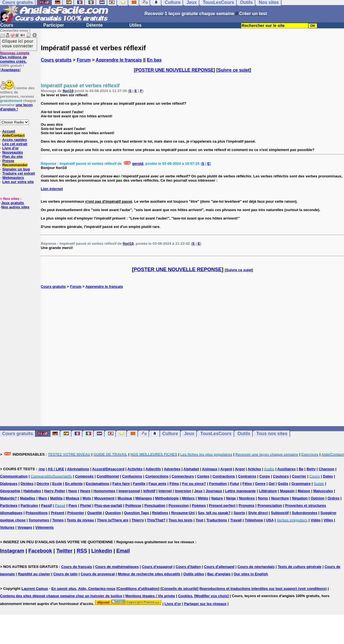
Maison (304, 491)
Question (113, 513)
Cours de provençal (98, 574)
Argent (226, 469)
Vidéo (315, 520)
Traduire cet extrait (19, 173)
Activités (135, 469)
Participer (54, 25)
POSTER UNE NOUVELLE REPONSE (175, 70)
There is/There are (113, 520)
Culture (170, 434)
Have (73, 491)
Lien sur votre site (18, 182)
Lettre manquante (240, 491)
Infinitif (149, 491)
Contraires (247, 476)
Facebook (40, 551)
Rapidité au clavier (34, 574)
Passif (46, 505)
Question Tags (136, 513)
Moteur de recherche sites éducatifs (149, 574)
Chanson (327, 469)
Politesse (133, 505)
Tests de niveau (81, 520)
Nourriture (280, 498)
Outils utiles (194, 574)
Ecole (57, 484)
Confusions (132, 476)
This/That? (156, 520)
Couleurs (281, 476)
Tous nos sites (272, 434)
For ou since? (194, 484)
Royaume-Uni (183, 513)
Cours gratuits (56, 60)
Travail (236, 520)
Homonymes (105, 491)
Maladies (28, 498)
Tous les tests (180, 520)
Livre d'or (11, 148)
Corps (265, 476)
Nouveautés (13, 152)
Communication (14, 476)
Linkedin (102, 551)
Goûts (283, 484)
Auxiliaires (286, 469)
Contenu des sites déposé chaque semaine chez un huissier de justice (61, 596)
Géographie (10, 491)
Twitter (64, 551)
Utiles (135, 25)
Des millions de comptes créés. (15, 57)
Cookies (185, 596)
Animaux (210, 469)
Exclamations (98, 484)
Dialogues (9, 484)
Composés (84, 476)
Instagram (12, 551)
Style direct (258, 513)
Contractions (224, 476)
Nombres (247, 498)
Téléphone (254, 520)
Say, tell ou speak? (214, 513)
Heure (85, 491)
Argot (240, 469)
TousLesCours (216, 434)
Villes (328, 520)
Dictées (27, 484)
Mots (87, 498)
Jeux (189, 434)
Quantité (95, 513)
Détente (95, 25)
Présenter (76, 513)
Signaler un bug (16, 169)
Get (272, 484)
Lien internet (52, 189)
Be (301, 469)
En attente (74, 484)
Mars (43, 498)
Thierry (138, 520)
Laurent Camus (35, 589)
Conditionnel (108, 476)
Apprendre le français (119, 60)
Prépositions (37, 513)
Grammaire (301, 484)
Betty (311, 469)
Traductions (217, 520)
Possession (178, 505)
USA (270, 520)
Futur (235, 484)
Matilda (56, 498)
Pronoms (246, 505)
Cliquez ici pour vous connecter (18, 43)
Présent (58, 513)
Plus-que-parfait (108, 505)
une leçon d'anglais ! (16, 107)
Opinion (317, 498)
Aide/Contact (13, 135)
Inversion (183, 491)
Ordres (333, 498)
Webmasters (13, 178)
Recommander (15, 165)
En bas (154, 60)
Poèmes (199, 505)
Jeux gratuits (13, 203)
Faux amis (158, 484)
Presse (8, 161)
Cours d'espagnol (157, 567)
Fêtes (247, 484)
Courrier (299, 476)
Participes (9, 505)
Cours (7, 25)
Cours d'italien (188, 567)
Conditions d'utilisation (138, 589)
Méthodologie (167, 498)
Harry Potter (55, 491)
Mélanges (143, 498)
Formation (218, 484)
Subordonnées (305, 513)
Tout (199, 520)
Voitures (7, 527)
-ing (41, 469)
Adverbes (172, 469)
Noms (263, 498)
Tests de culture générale (300, 567)
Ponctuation (155, 505)
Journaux (214, 491)
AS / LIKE (56, 469)
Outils (244, 434)
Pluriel (86, 505)
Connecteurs (183, 476)
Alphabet (191, 469)
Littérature (268, 491)
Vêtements (44, 527)
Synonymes (39, 520)
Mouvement (104, 498)
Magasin (287, 491)
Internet (165, 491)
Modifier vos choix (212, 596)
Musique (125, 498)
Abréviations (78, 469)
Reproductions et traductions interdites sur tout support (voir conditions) (263, 589)
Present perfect (222, 505)
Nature (217, 498)
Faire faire (121, 484)
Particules (29, 505)
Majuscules (323, 491)
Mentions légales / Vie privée (150, 596)
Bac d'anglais (219, 574)
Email (123, 551)
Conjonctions (157, 476)
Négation (300, 498)
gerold (138, 164)
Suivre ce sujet (234, 70)
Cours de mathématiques (117, 567)
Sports (239, 513)
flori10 (68, 91)
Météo (203, 498)
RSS (82, 551)
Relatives (160, 513)
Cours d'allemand (219, 567)
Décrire (43, 484)
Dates (328, 476)
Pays (73, 505)
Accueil (8, 131)
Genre (260, 484)
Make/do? (8, 498)
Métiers (188, 498)
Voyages (25, 527)
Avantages (10, 70)
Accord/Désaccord (108, 469)
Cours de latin (65, 574)
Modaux (73, 498)
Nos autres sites (15, 207)
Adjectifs (153, 469)
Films (174, 484)
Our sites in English (251, 574)
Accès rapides (14, 140)
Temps (58, 520)
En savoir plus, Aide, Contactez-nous (83, 589)
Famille (139, 484)
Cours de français (77, 567)
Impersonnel (129, 491)
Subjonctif (280, 513)
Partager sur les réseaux (205, 604)
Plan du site (13, 157)
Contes (203, 476)
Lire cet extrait (15, 144)
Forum (84, 60)
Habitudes (32, 491)
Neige (231, 498)
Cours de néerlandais (256, 567)
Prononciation (270, 505)
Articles (254, 469)
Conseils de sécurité (179, 589)
